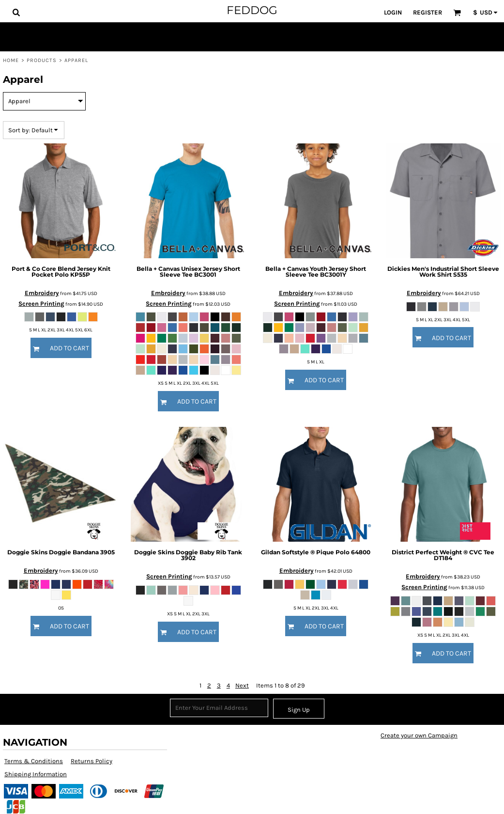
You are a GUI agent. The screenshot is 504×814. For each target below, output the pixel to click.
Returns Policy (92, 761)
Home (11, 60)
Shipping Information (36, 774)
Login (393, 12)
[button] (16, 12)
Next (242, 685)
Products (42, 60)
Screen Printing (41, 304)
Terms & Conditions (34, 761)
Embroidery (42, 293)
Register (428, 12)
